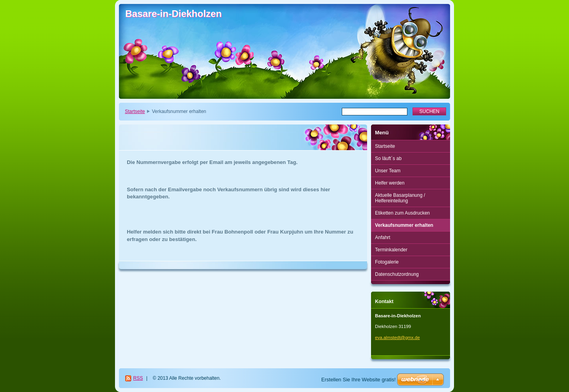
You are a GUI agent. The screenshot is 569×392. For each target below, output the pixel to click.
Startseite (135, 111)
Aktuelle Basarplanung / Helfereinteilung (400, 198)
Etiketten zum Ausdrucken (402, 213)
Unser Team (388, 171)
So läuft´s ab (388, 158)
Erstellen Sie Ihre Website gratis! (358, 380)
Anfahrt (383, 237)
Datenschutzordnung (397, 274)
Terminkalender (391, 250)
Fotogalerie (387, 262)
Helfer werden (390, 183)
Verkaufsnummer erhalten (404, 225)
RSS (138, 378)
